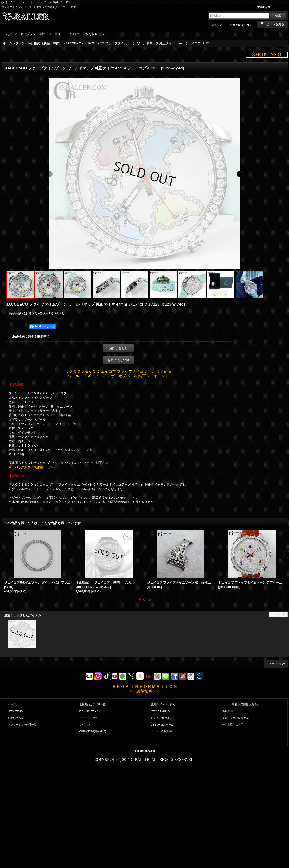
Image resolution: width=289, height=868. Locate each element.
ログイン (217, 25)
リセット (280, 614)
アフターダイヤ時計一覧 (22, 725)
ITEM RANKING (160, 711)
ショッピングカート (91, 718)
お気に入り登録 (118, 360)
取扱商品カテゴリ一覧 (92, 704)
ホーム (12, 704)
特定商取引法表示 (233, 725)
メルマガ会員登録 (161, 731)
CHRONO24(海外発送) (93, 731)
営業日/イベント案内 (163, 704)
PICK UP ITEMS (89, 711)
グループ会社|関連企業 (236, 718)
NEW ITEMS (15, 711)
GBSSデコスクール (162, 725)
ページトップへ (278, 664)
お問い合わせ (39, 313)
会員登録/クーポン (241, 25)
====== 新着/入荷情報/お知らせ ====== (246, 704)
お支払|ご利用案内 (162, 718)
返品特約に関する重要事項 (31, 337)
